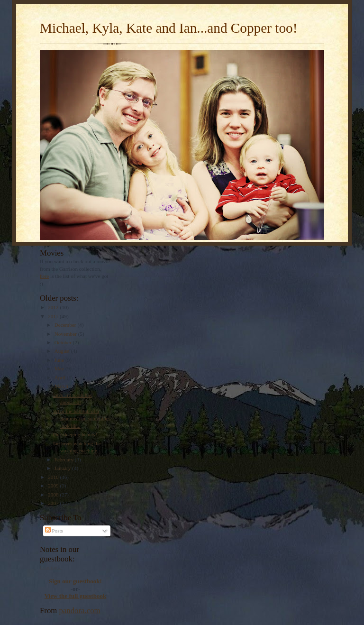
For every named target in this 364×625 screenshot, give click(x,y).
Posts (54, 531)
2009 (54, 486)
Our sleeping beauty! (75, 434)
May (60, 368)
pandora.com (80, 611)
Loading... (51, 567)
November (66, 334)
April (61, 377)
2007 (54, 503)
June (60, 360)
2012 (54, 307)
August (63, 351)
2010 (54, 477)
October (64, 342)
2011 (54, 316)
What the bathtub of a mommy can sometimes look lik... (82, 418)
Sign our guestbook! (75, 581)
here (44, 276)
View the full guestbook (76, 596)
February (65, 460)
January (64, 468)
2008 (54, 495)
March (62, 386)
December (66, 325)
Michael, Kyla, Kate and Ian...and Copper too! (168, 28)
